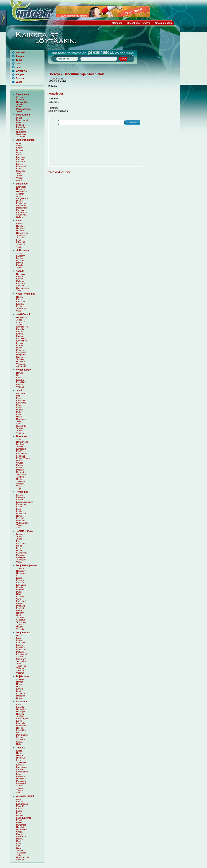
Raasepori (21, 783)
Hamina (20, 373)
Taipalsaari (21, 136)
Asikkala (20, 679)
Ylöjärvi (20, 488)
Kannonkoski (22, 327)
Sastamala (21, 474)
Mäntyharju (21, 203)
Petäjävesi (21, 352)
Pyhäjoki (20, 603)
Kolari (19, 407)
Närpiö (19, 516)
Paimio (19, 834)
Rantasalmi (21, 212)
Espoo (19, 751)
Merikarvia (21, 726)
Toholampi (21, 309)
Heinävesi (21, 189)
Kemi (19, 398)
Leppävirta (21, 650)
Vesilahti (20, 484)
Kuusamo (21, 583)
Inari (18, 396)
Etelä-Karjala (23, 115)
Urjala (19, 479)
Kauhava (20, 159)
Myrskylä (20, 260)
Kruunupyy (21, 504)
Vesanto (20, 671)
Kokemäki (21, 723)
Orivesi (19, 463)
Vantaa (19, 790)
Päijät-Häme (22, 676)
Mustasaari (21, 514)
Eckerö (19, 97)
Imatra (19, 118)
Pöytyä (19, 839)
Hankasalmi (22, 317)
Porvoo (20, 263)
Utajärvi (20, 627)
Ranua (19, 417)
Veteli (19, 311)
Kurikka (20, 164)
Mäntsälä (20, 776)
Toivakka (20, 359)
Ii (17, 576)
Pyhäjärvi (21, 606)
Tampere (20, 56)
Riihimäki (20, 242)
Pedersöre (21, 518)
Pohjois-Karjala (24, 531)
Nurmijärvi (21, 779)
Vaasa (19, 82)
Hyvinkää (21, 758)
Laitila (19, 811)
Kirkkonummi (22, 772)
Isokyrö (20, 495)
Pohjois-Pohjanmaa (26, 565)
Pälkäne (20, 470)
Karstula (20, 329)
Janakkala (21, 235)
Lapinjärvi (21, 256)
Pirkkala (20, 467)
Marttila (20, 820)
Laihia (19, 507)
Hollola (19, 686)
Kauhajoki (21, 157)
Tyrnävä (20, 624)
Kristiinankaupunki (25, 502)
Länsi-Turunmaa (24, 818)
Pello (19, 412)
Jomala (20, 104)
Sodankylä (21, 426)
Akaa (19, 440)
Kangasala (21, 449)
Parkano (20, 465)
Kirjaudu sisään (163, 23)
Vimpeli (20, 178)
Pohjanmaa (22, 492)
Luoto (19, 509)
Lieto (18, 813)
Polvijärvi (20, 555)
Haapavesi (21, 573)
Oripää (19, 832)
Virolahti (20, 387)
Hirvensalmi (22, 191)
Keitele (19, 640)
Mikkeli (19, 201)
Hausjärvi (21, 228)
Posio (19, 414)
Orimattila (21, 693)
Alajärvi (20, 143)
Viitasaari (21, 364)
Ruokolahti (21, 132)
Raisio (19, 841)
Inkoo (19, 760)
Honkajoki (21, 712)
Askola (19, 253)
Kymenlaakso (23, 370)
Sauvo (19, 848)
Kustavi (20, 809)
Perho (19, 306)
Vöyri (19, 528)
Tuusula (20, 788)
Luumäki (20, 125)
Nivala (19, 594)
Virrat (19, 486)
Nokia (19, 460)
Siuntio (19, 786)
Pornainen (21, 781)
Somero (20, 850)
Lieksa (19, 546)
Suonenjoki (21, 661)
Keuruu (20, 331)
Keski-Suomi (23, 314)
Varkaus (20, 668)
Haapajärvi (21, 571)
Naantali (20, 827)
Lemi (18, 122)
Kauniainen (21, 767)
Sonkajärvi (21, 659)
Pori (18, 733)
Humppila (21, 231)
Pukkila (20, 265)
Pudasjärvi (21, 601)
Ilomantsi (20, 534)
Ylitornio (20, 433)
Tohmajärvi (21, 560)
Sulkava (20, 217)
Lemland (20, 107)
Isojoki (19, 152)
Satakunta (21, 702)
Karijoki (20, 155)
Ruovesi (20, 472)
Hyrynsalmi (21, 274)
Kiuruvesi (21, 643)
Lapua (19, 169)
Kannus (20, 299)
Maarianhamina (23, 109)
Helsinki (20, 53)
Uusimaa (21, 748)
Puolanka (21, 283)
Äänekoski (21, 366)
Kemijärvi (21, 400)
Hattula (20, 226)
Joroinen (20, 194)
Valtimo (20, 562)
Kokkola (20, 304)
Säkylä (19, 742)
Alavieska (21, 569)
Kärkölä (20, 689)
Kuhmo (20, 279)
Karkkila (20, 765)
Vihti (18, 793)
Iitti (18, 375)
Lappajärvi (21, 166)
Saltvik (19, 111)
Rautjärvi (20, 129)
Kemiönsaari (22, 804)
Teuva (19, 176)
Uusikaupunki (22, 857)
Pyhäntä (20, 608)
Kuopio (20, 75)
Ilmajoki (20, 150)
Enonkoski (21, 187)
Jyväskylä (21, 71)
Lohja (19, 774)
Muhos (19, 592)
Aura (18, 799)
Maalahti (20, 511)
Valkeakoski (22, 481)
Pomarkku (21, 730)
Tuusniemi (21, 666)
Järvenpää (21, 762)
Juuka (19, 539)
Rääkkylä (21, 557)
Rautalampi (21, 654)
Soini (19, 173)
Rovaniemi (21, 419)
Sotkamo (20, 286)
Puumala (20, 210)
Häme (19, 221)
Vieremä (20, 673)
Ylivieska (20, 629)
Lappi (19, 390)
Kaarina (20, 802)
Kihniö (19, 451)
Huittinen (20, 714)
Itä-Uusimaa (22, 250)
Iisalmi (19, 636)
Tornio (19, 431)
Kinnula (20, 334)
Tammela (20, 245)
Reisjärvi (20, 613)
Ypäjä (19, 247)
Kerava (20, 769)
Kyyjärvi (20, 343)
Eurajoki (20, 707)
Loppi (19, 240)
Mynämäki (21, 825)
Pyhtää (19, 384)
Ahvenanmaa (23, 94)
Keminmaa (21, 403)
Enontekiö (21, 393)
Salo (18, 846)
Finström (20, 100)
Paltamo (20, 281)
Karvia (19, 721)
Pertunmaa (21, 205)
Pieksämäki (21, 208)
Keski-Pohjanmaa (25, 294)
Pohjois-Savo (23, 633)
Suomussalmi (22, 288)
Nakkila (20, 728)
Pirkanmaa (22, 436)
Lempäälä (21, 456)
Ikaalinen (20, 444)
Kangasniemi (22, 198)
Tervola (20, 428)
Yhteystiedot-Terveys (138, 23)
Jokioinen (21, 238)
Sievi (18, 615)
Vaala (19, 290)
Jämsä (19, 324)
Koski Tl (20, 806)
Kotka (19, 378)
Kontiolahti (21, 543)
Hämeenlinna (22, 233)
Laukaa (20, 345)
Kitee (19, 541)
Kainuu (20, 271)
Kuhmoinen (21, 341)
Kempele (20, 580)
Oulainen (20, 596)
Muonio (20, 410)
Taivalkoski (21, 622)
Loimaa (20, 815)
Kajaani (20, 276)
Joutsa (19, 320)
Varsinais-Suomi (25, 796)
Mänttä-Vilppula (23, 458)
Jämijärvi (20, 716)
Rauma (20, 737)
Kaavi (19, 638)
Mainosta (117, 23)
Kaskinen (21, 497)
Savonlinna (21, 215)
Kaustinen (21, 302)
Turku (19, 60)
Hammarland (22, 102)
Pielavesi (20, 652)
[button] (133, 123)
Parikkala (21, 127)
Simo (19, 424)
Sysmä (19, 698)
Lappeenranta (23, 120)
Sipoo (19, 267)
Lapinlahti (21, 647)
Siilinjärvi (20, 657)
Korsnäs (20, 500)
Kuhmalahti (21, 453)
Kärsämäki (21, 585)
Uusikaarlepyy (23, 523)
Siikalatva (21, 620)
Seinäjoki (20, 171)
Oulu (18, 64)
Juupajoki (21, 446)
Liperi (19, 548)
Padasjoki (21, 696)
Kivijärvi (20, 336)
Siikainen (20, 740)
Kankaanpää (22, 719)
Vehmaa (20, 860)
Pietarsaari (21, 521)
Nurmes (20, 550)
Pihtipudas (21, 355)
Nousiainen (21, 829)
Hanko (19, 753)
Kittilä (19, 405)
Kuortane (20, 162)
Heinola (20, 684)
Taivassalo (21, 853)
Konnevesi (21, 338)
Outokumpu (22, 553)
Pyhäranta (21, 836)
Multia (19, 348)
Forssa (19, 224)
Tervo (19, 664)
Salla (19, 421)
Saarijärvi (21, 357)
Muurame (21, 350)
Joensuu (20, 78)
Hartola (20, 682)
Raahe (19, 610)
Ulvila (19, 744)
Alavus (19, 145)
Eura (18, 705)
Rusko (19, 843)
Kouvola (20, 380)
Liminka (20, 587)
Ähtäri (19, 180)
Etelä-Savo (22, 184)
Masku (19, 822)
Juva (18, 196)
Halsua (19, 297)
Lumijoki (20, 590)
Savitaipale (21, 134)
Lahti (18, 67)
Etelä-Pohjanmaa (25, 140)
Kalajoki (20, 578)
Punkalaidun (22, 735)
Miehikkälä (21, 382)
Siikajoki (20, 617)
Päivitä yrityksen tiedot (59, 172)
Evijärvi (20, 148)
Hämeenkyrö (22, 442)
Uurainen (20, 362)
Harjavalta (21, 709)
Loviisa (19, 258)
